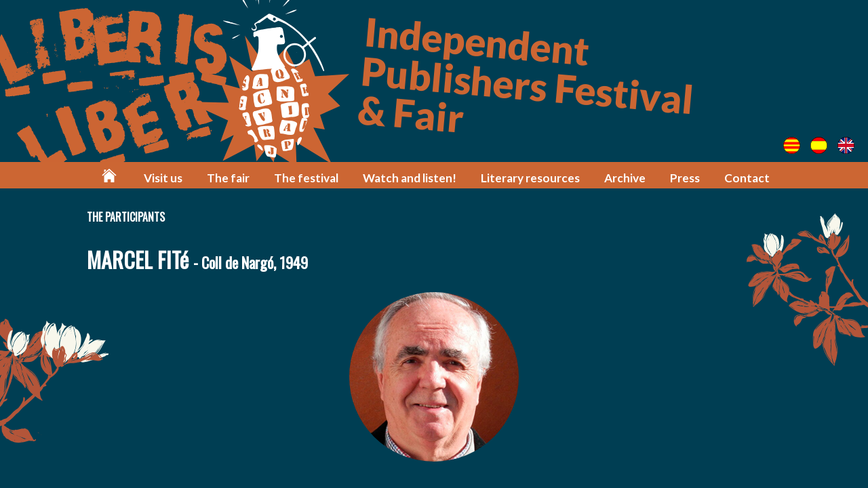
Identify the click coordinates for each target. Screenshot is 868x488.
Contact (747, 178)
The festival (306, 178)
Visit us (163, 178)
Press (685, 178)
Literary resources (530, 178)
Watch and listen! (410, 178)
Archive (625, 178)
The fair (228, 178)
